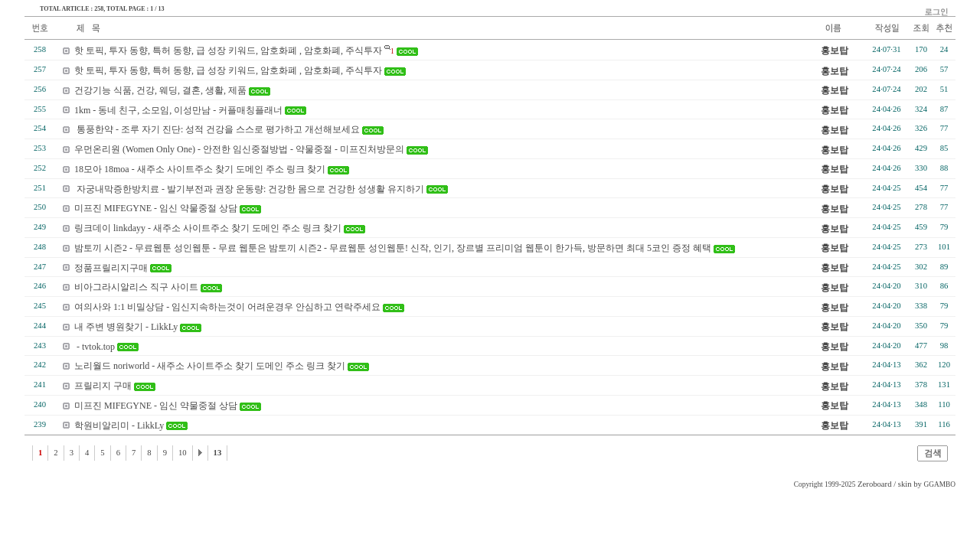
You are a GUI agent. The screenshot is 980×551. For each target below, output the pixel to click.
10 (183, 453)
